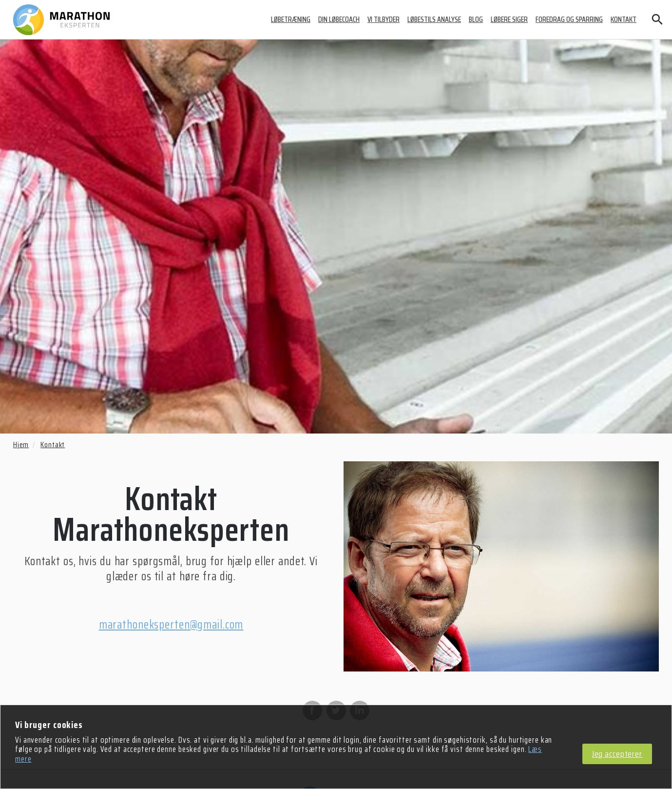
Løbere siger (509, 19)
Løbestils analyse (434, 19)
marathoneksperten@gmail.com (171, 625)
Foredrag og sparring (569, 19)
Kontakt (624, 19)
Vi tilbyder (384, 19)
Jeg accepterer (617, 754)
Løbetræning (291, 19)
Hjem (21, 445)
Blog (476, 19)
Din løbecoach (339, 19)
